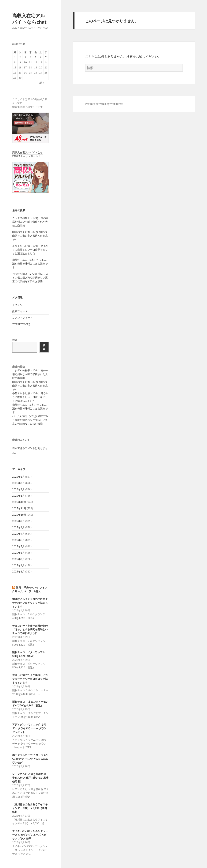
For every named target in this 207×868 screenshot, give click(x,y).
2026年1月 (18, 496)
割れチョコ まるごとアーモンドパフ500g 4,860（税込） (30, 704)
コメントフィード (22, 318)
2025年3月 (18, 559)
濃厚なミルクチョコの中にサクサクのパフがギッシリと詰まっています (30, 603)
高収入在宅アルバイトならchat (29, 19)
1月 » (41, 83)
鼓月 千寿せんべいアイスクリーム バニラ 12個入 (30, 589)
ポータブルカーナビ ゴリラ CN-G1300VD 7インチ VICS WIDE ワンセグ (30, 759)
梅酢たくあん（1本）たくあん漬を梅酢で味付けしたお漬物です (30, 264)
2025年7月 (18, 534)
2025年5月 (18, 546)
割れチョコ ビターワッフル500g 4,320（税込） (29, 654)
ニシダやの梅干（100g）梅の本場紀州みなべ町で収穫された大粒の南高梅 (30, 222)
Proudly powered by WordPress (104, 104)
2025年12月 (19, 502)
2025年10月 (19, 515)
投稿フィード (20, 311)
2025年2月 (18, 565)
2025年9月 (18, 521)
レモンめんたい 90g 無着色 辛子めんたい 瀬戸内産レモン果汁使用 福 (30, 778)
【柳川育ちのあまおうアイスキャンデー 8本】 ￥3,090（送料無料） (30, 808)
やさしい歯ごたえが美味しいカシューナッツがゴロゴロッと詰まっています (30, 679)
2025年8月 (18, 527)
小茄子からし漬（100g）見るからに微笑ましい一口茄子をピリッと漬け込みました (30, 250)
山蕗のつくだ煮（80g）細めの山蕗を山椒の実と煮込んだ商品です (30, 236)
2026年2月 (18, 489)
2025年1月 (18, 572)
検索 (15, 340)
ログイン (17, 305)
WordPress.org (21, 324)
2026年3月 (18, 483)
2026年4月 (18, 477)
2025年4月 (18, 553)
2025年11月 (19, 508)
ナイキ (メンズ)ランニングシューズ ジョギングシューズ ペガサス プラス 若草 (30, 835)
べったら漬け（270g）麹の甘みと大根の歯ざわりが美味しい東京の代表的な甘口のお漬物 (30, 277)
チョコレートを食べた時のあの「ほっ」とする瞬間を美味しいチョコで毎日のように (30, 629)
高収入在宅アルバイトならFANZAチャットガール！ (27, 154)
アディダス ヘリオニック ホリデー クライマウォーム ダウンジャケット (29, 728)
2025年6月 (18, 540)
